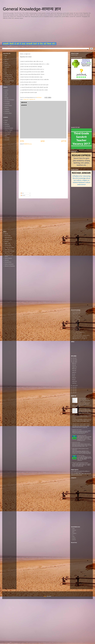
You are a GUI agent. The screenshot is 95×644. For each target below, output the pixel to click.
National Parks (8, 262)
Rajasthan (7, 124)
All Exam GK (75, 328)
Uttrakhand (7, 126)
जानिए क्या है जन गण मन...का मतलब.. (79, 339)
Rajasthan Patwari (9, 77)
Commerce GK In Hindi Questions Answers (81, 424)
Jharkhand (7, 138)
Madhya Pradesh (9, 130)
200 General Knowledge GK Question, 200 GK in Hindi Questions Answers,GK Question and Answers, (82, 417)
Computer (7, 109)
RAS (6, 69)
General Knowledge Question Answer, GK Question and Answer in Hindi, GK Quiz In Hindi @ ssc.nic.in (84, 400)
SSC (6, 57)
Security (7, 63)
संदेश (22, 193)
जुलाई (73, 372)
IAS (6, 71)
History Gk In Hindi (76, 443)
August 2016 (75, 313)
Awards (6, 234)
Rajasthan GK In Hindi (77, 430)
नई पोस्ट (22, 141)
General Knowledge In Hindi (84, 409)
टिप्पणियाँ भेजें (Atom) (28, 144)
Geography (7, 104)
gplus (73, 532)
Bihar (6, 136)
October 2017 (26, 99)
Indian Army (8, 65)
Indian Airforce (8, 79)
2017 (74, 362)
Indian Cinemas (8, 258)
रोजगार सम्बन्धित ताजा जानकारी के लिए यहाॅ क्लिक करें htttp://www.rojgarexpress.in (80, 472)
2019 (74, 358)
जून (73, 374)
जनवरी (73, 383)
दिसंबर (73, 363)
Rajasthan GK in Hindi (82, 436)
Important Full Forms (10, 251)
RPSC (6, 61)
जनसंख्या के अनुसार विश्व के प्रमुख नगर (79, 337)
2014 (74, 389)
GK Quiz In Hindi (81, 456)
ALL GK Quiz (75, 331)
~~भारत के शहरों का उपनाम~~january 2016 (80, 335)
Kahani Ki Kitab (74, 55)
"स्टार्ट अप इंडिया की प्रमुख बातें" (78, 332)
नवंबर (73, 365)
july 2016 (74, 315)
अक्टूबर (74, 367)
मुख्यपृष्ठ (43, 141)
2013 (74, 391)
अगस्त (73, 371)
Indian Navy (8, 84)
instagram (74, 533)
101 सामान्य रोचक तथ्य (76, 334)
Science (6, 90)
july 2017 (74, 323)
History (6, 94)
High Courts (8, 243)
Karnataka (7, 140)
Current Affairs (8, 113)
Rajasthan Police (9, 75)
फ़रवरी (73, 381)
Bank (6, 55)
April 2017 (74, 326)
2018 (74, 360)
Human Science (8, 106)
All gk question (75, 329)
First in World (8, 245)
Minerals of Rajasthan (10, 266)
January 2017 (75, 317)
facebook (74, 530)
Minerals (7, 260)
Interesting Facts (8, 239)
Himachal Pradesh (9, 128)
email (73, 536)
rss (73, 535)
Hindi (6, 96)
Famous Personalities (10, 247)
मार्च (73, 380)
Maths (6, 92)
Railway (7, 59)
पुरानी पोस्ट (64, 141)
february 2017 (75, 321)
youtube (74, 538)
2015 (74, 387)
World (6, 120)
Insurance (7, 67)
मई (73, 376)
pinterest (74, 540)
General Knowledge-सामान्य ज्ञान (32, 9)
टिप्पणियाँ (23, 196)
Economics (7, 102)
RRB (6, 73)
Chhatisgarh (7, 134)
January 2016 (75, 320)
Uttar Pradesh (8, 132)
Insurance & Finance (9, 100)
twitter (73, 529)
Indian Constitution (9, 264)
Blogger (45, 596)
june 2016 (74, 318)
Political (7, 107)
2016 (74, 385)
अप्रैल (73, 378)
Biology (7, 98)
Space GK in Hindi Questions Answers (80, 463)
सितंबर (73, 369)
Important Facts (8, 238)
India (6, 122)
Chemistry (7, 111)
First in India (8, 236)
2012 (74, 393)
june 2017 (74, 324)
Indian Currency (8, 253)
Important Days (8, 249)
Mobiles (7, 241)
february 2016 (75, 312)
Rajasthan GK (32, 99)
